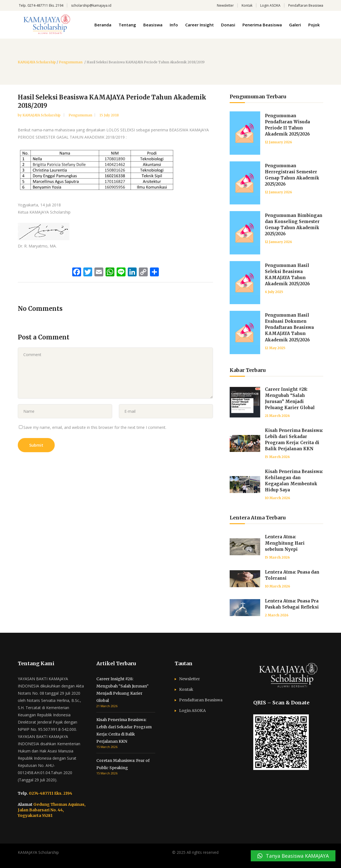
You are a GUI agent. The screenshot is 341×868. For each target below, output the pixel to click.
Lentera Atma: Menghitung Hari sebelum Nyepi (285, 543)
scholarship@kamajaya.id (91, 5)
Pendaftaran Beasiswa (306, 5)
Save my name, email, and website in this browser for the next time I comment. (95, 427)
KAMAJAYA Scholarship (37, 62)
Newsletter (225, 5)
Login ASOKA (270, 5)
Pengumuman (71, 62)
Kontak (247, 5)
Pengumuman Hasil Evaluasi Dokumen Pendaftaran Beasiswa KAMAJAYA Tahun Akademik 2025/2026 (289, 327)
